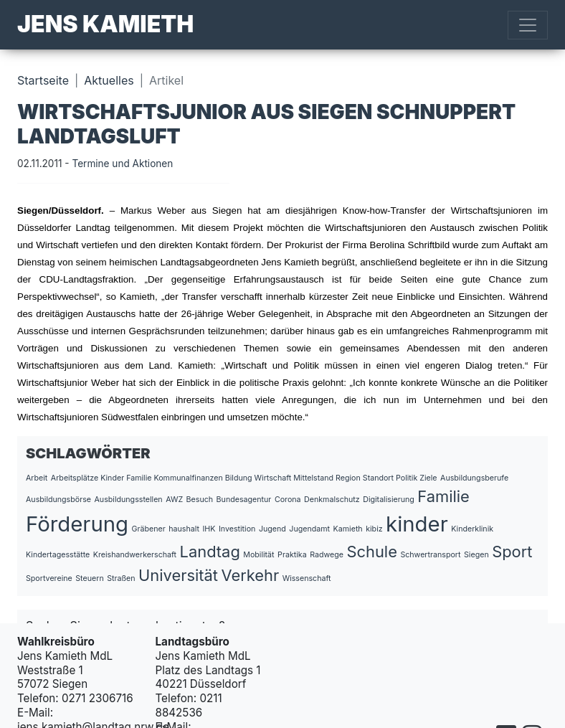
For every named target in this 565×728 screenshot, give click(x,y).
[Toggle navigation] (528, 25)
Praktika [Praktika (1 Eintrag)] (292, 555)
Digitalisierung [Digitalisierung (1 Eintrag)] (389, 500)
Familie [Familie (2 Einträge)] (443, 496)
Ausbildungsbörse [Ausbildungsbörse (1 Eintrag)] (58, 500)
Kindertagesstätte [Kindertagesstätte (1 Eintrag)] (58, 555)
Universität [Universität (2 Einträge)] (178, 575)
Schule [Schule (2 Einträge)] (371, 552)
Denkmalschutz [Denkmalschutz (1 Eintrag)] (332, 500)
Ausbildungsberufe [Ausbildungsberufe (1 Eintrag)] (474, 478)
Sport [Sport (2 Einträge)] (512, 552)
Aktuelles (109, 80)
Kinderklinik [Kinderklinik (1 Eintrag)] (472, 529)
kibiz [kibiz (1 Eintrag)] (374, 529)
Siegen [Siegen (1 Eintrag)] (476, 555)
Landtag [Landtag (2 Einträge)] (210, 552)
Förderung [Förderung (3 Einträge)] (77, 524)
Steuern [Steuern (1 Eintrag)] (89, 578)
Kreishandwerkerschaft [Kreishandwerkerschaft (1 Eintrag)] (135, 555)
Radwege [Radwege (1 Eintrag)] (327, 555)
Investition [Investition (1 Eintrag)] (237, 529)
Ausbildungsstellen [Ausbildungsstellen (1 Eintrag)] (129, 500)
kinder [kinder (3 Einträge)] (417, 524)
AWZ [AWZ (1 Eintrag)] (174, 500)
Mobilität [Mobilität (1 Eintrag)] (258, 555)
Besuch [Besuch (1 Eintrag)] (200, 500)
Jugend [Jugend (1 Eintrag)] (272, 529)
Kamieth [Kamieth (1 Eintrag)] (348, 529)
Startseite (43, 80)
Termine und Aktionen (122, 164)
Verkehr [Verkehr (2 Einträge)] (250, 575)
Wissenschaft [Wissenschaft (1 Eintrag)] (307, 578)
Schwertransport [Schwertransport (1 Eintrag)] (430, 555)
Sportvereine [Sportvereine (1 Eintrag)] (49, 578)
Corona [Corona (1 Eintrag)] (288, 500)
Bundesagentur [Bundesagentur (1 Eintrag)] (244, 500)
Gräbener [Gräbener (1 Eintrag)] (149, 529)
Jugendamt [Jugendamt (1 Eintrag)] (309, 529)
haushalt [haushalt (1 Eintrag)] (184, 529)
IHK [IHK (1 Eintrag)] (209, 529)
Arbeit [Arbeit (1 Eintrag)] (37, 478)
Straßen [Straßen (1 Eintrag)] (121, 578)
